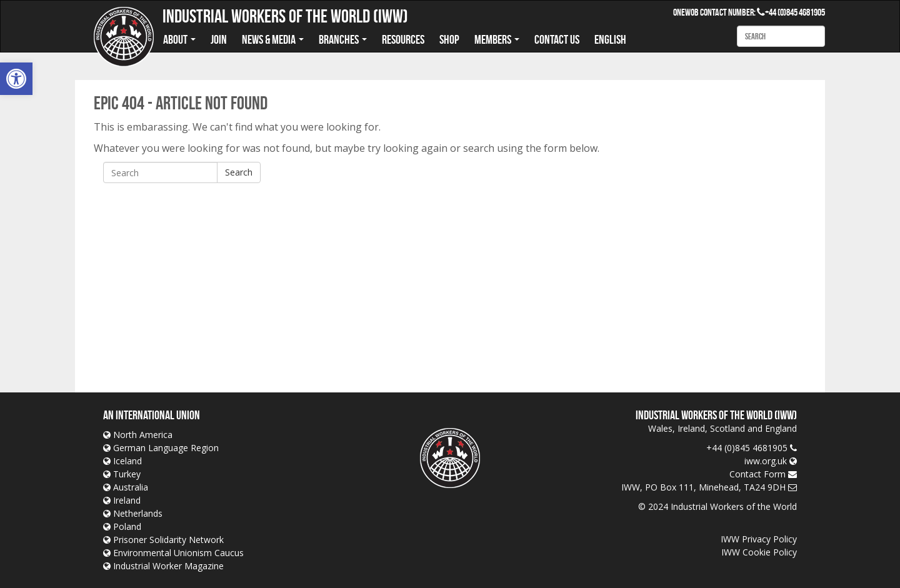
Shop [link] (449, 39)
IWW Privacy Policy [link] (759, 539)
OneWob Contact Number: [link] (719, 12)
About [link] (179, 39)
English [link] (610, 39)
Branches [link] (343, 39)
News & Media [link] (273, 39)
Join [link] (219, 39)
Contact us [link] (557, 39)
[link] (16, 79)
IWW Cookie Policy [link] (759, 552)
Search (239, 172)
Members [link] (497, 39)
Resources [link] (403, 39)
